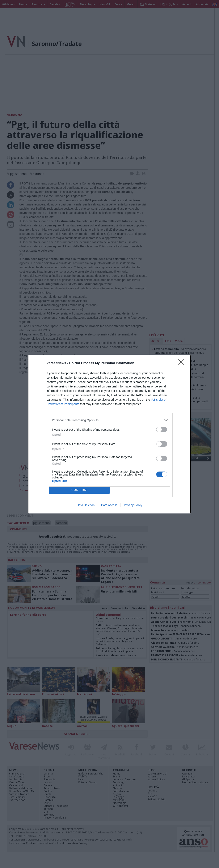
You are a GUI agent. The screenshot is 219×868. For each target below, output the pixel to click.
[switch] (162, 429)
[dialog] (110, 434)
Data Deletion (86, 505)
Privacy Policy (133, 505)
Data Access (109, 505)
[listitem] (110, 420)
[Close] (182, 363)
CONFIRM (79, 490)
